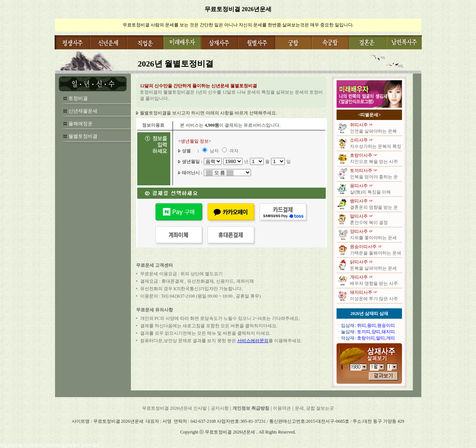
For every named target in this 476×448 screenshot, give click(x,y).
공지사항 (220, 408)
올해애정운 (81, 124)
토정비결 (78, 98)
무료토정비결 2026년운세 (238, 9)
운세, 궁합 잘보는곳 (314, 408)
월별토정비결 (83, 136)
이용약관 (282, 408)
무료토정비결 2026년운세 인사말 (174, 408)
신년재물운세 (83, 111)
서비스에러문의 (253, 341)
